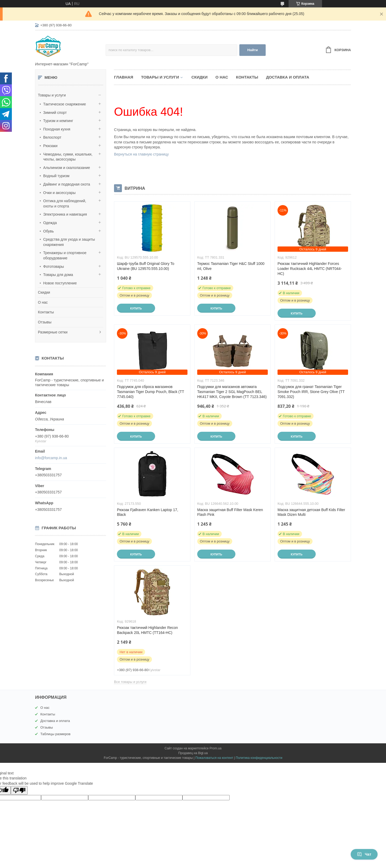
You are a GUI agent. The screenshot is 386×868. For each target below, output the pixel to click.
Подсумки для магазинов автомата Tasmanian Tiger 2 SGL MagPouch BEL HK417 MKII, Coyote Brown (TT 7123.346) (232, 392)
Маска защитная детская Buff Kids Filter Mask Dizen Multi (311, 512)
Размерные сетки (53, 332)
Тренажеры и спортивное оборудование (65, 255)
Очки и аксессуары (59, 193)
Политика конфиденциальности (259, 758)
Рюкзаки (50, 146)
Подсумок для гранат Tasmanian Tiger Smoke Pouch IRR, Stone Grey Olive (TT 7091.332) (311, 392)
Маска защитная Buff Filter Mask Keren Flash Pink (230, 512)
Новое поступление (60, 283)
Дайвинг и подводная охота (67, 184)
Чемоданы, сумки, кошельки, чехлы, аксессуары (68, 157)
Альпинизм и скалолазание (67, 168)
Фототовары (54, 266)
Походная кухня (57, 129)
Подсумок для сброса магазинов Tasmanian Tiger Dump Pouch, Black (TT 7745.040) (150, 392)
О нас (43, 302)
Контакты (46, 312)
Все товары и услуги (130, 682)
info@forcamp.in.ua (51, 458)
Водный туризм (56, 176)
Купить (136, 308)
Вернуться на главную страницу (141, 154)
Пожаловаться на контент (214, 758)
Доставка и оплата (288, 77)
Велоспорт (52, 137)
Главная (124, 77)
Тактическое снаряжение (65, 104)
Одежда (50, 223)
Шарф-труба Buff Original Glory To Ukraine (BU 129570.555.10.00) (146, 266)
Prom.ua (216, 748)
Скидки (44, 292)
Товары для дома (58, 275)
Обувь (48, 231)
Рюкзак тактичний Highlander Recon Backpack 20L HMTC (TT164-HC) (147, 630)
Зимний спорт (55, 113)
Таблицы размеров (55, 734)
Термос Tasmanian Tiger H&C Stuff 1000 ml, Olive (231, 266)
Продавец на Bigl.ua (193, 753)
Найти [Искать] (253, 50)
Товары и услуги (52, 95)
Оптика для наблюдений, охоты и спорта (65, 203)
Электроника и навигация (65, 214)
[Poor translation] (19, 790)
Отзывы (45, 322)
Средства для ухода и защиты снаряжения (69, 242)
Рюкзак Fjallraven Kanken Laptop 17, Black (147, 512)
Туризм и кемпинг (58, 121)
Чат (364, 854)
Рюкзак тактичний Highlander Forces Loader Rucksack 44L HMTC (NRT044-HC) (310, 269)
